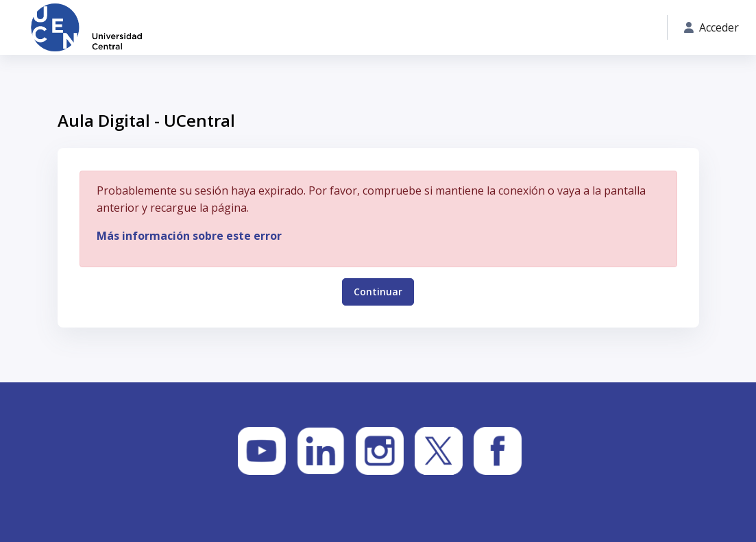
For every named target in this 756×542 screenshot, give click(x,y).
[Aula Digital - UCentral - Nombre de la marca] (86, 27)
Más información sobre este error (189, 236)
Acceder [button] (711, 27)
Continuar (378, 291)
